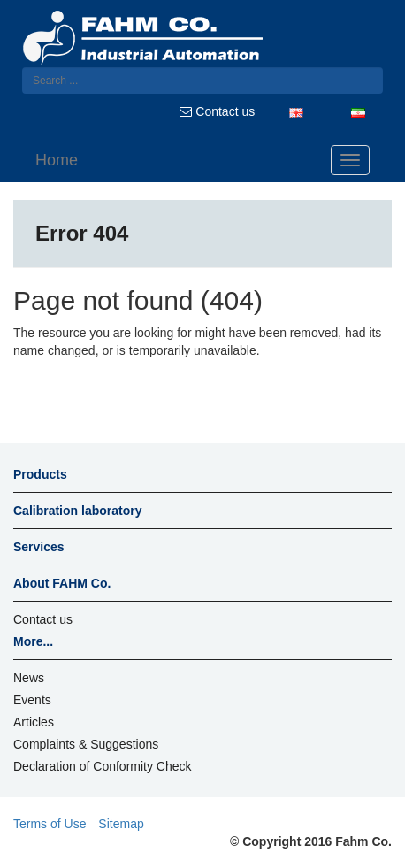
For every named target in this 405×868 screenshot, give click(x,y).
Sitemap (121, 824)
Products (40, 474)
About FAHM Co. (62, 583)
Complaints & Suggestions (86, 744)
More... (33, 641)
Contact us (217, 111)
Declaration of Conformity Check (103, 766)
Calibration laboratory (77, 511)
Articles (34, 722)
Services (39, 547)
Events (32, 700)
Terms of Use (50, 824)
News (29, 678)
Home (57, 160)
